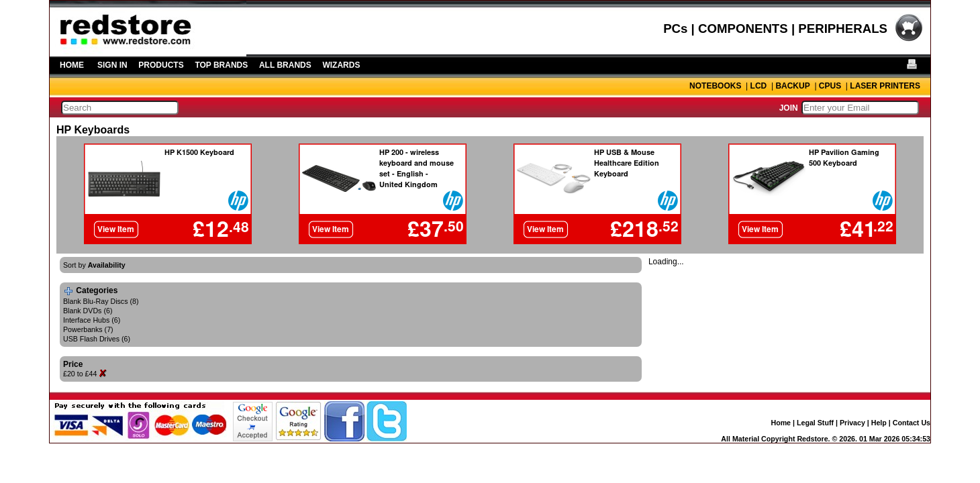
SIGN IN (112, 65)
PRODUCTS (161, 65)
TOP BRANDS (221, 65)
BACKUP (792, 86)
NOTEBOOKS (715, 86)
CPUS (830, 86)
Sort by (94, 265)
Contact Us (912, 423)
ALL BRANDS (285, 65)
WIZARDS (341, 65)
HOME (72, 65)
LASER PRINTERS (885, 86)
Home (781, 423)
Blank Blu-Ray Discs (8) (101, 301)
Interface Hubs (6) (92, 320)
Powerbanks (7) (88, 329)
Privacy (852, 423)
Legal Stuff (815, 423)
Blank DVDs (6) (88, 311)
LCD (759, 86)
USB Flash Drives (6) (97, 339)
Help (879, 423)
